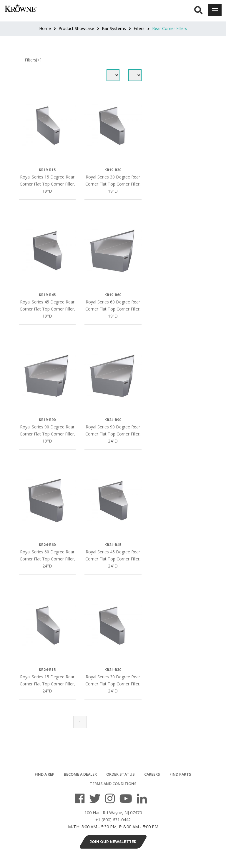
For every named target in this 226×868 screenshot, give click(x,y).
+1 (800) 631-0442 (113, 820)
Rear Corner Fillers (170, 28)
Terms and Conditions (113, 784)
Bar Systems (114, 28)
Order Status (121, 774)
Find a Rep (45, 774)
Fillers (139, 28)
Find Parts (180, 774)
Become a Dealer (80, 774)
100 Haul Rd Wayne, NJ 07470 (113, 813)
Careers (152, 774)
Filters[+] (33, 60)
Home (45, 28)
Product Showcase (76, 28)
